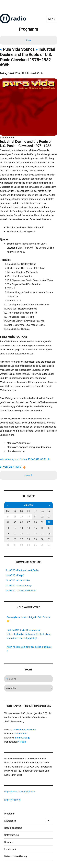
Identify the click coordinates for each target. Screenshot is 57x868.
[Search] (28, 679)
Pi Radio (22, 742)
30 (28, 517)
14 (28, 528)
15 (35, 528)
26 (15, 539)
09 (42, 522)
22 (35, 534)
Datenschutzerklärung (16, 856)
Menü (52, 19)
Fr (35, 511)
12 (15, 528)
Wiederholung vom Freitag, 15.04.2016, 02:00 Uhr (25, 459)
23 (42, 534)
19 (15, 534)
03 (49, 517)
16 (42, 528)
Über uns (9, 842)
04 (8, 522)
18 (8, 534)
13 (22, 528)
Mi (22, 511)
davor (28, 40)
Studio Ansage (22, 738)
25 (8, 539)
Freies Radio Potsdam (25, 730)
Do (28, 511)
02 (42, 517)
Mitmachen (10, 821)
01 (35, 517)
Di (15, 511)
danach (29, 475)
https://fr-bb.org (12, 800)
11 (8, 528)
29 (22, 517)
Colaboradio (21, 734)
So (49, 511)
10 (49, 522)
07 (28, 522)
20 (22, 534)
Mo (8, 511)
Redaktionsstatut (13, 828)
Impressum (10, 849)
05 (15, 522)
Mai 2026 (28, 505)
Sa (42, 511)
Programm (10, 814)
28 (15, 517)
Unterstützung (12, 835)
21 (28, 534)
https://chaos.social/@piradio (20, 792)
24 (49, 534)
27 (8, 517)
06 (22, 522)
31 (49, 539)
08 (35, 522)
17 (49, 528)
